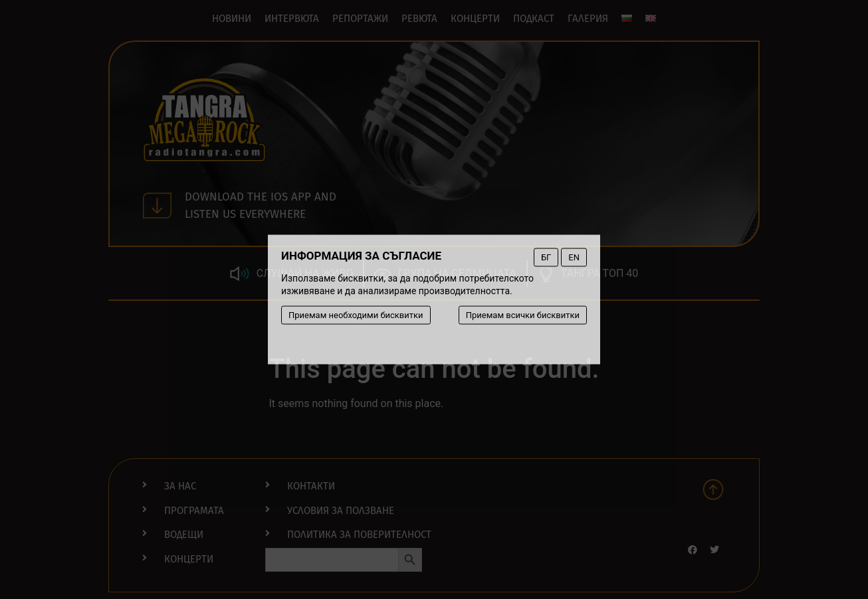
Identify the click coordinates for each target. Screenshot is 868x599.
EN (574, 257)
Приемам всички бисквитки (523, 315)
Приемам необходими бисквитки (356, 315)
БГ (546, 257)
